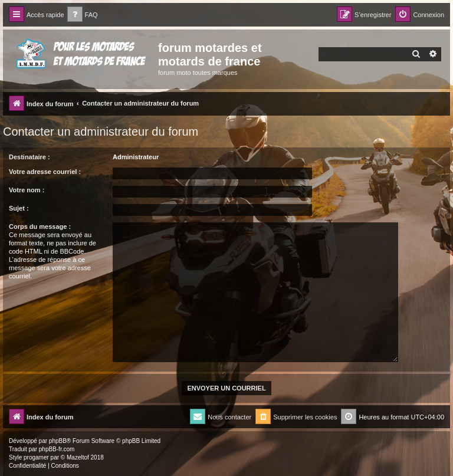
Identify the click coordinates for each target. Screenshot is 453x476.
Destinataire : (29, 157)
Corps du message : (40, 226)
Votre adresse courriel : (45, 172)
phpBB (58, 441)
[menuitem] (83, 15)
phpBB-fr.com (57, 449)
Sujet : (19, 208)
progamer (36, 457)
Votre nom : (27, 190)
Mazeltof (78, 457)
